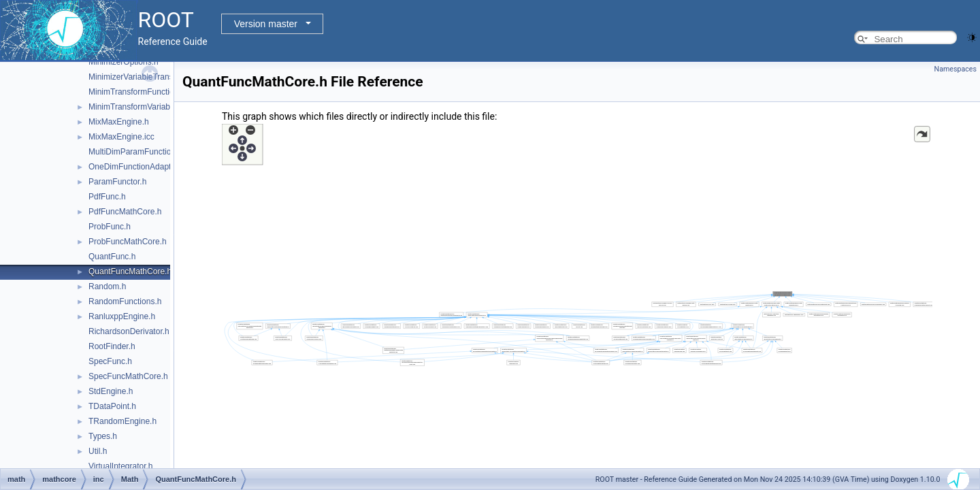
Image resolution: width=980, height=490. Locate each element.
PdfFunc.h (107, 197)
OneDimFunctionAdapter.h (136, 167)
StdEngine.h (111, 391)
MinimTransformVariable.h (136, 107)
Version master (266, 24)
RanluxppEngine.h (122, 316)
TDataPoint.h (112, 406)
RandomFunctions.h (125, 301)
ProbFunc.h (110, 227)
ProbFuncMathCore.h (128, 242)
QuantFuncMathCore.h (130, 272)
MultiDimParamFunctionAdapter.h (149, 152)
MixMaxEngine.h (119, 122)
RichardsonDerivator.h (129, 331)
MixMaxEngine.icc (121, 137)
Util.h (98, 451)
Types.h (103, 436)
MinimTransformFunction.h (137, 92)
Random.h (107, 287)
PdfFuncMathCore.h (125, 212)
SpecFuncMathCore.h (128, 376)
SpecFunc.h (110, 361)
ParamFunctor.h (117, 182)
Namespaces (955, 69)
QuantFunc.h (112, 257)
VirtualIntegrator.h (121, 466)
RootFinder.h (112, 346)
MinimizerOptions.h (124, 62)
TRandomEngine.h (122, 421)
